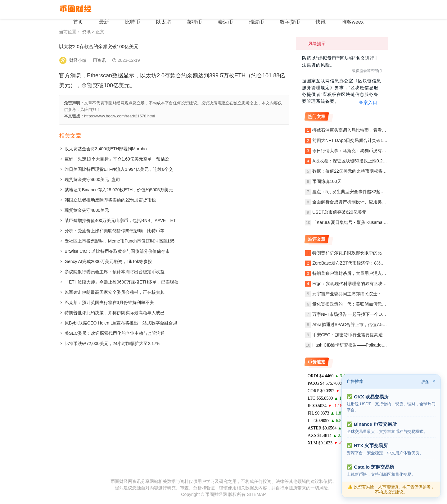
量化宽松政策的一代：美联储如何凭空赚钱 (354, 304)
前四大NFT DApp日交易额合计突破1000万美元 (358, 140)
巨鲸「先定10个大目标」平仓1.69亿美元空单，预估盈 (117, 159)
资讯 (86, 32)
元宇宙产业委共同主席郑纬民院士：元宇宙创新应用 (362, 294)
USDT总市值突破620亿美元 (339, 212)
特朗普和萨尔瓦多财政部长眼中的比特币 (351, 253)
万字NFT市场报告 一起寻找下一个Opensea (354, 314)
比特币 (156, 9)
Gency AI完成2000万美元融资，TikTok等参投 (108, 261)
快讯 (323, 9)
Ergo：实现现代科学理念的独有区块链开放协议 (358, 284)
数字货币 (296, 9)
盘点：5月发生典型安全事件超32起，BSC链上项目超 (364, 192)
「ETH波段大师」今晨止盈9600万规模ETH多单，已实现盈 (122, 282)
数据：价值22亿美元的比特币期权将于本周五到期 (360, 171)
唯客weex (351, 9)
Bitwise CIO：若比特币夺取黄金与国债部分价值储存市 (117, 251)
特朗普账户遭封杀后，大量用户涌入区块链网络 (358, 273)
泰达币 (238, 9)
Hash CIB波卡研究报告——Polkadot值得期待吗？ (360, 345)
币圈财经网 (216, 494)
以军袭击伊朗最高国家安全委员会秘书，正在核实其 (115, 292)
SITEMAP (256, 494)
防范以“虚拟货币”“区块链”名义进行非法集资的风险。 (341, 61)
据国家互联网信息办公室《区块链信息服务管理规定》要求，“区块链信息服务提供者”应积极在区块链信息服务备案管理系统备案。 (342, 91)
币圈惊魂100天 (327, 181)
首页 (109, 9)
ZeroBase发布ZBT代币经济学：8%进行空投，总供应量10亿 (370, 263)
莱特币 (211, 9)
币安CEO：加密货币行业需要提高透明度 (352, 335)
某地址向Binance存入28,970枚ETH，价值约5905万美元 (119, 190)
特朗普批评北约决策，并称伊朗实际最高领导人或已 (115, 313)
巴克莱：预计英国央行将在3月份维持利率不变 (109, 302)
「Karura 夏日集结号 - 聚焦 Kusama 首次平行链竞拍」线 (368, 222)
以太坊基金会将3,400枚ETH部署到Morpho (106, 149)
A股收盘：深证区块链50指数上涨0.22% (351, 161)
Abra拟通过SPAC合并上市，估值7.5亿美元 (354, 325)
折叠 (425, 382)
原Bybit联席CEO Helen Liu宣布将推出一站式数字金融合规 (121, 323)
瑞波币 (266, 9)
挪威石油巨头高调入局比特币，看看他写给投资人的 (362, 130)
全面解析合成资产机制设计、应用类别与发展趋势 (360, 202)
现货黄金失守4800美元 (87, 210)
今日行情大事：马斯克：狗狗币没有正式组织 (356, 151)
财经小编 (78, 60)
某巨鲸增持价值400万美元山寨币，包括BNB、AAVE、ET (120, 220)
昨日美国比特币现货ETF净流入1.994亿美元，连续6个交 (119, 169)
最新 (132, 9)
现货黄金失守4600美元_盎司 (92, 179)
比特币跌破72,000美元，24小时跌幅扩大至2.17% (112, 343)
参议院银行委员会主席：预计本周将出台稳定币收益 (115, 272)
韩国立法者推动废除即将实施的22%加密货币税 (110, 200)
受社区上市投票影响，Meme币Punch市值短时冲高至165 (120, 241)
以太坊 (184, 9)
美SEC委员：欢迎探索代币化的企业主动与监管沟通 (115, 333)
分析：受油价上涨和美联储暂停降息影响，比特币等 (115, 231)
